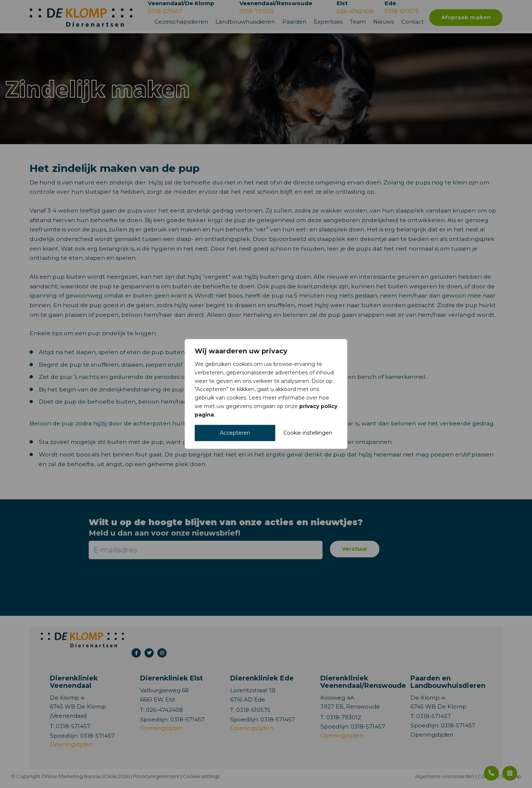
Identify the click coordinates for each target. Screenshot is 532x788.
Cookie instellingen (308, 433)
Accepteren (235, 433)
